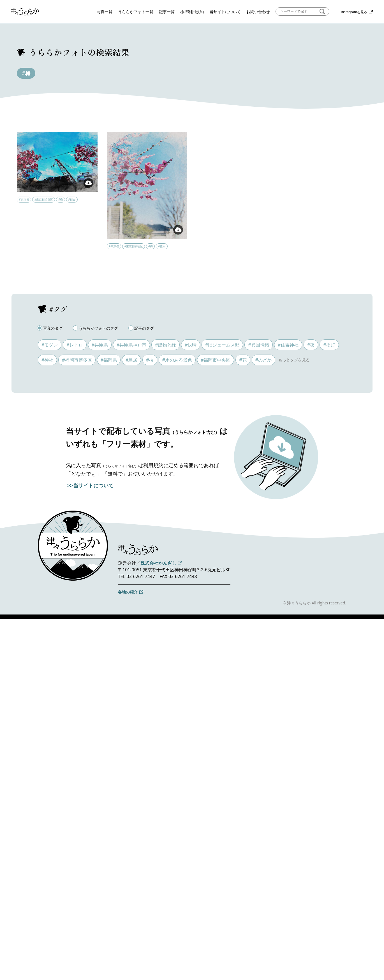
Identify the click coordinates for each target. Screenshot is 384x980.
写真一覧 (105, 12)
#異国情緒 (258, 345)
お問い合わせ (258, 12)
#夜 (311, 345)
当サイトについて (225, 12)
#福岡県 (109, 360)
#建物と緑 (165, 345)
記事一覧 (167, 12)
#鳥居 (131, 360)
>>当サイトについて (90, 485)
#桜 (150, 360)
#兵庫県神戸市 (131, 345)
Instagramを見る (354, 12)
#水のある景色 (177, 360)
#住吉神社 (288, 345)
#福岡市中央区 (216, 360)
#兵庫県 (100, 345)
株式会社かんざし (158, 563)
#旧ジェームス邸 (222, 345)
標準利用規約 (192, 12)
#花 (243, 360)
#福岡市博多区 (77, 360)
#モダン (50, 345)
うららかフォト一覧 (136, 12)
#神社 (47, 360)
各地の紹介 (128, 592)
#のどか (263, 360)
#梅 (26, 73)
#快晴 (191, 345)
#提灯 (329, 345)
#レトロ (75, 345)
